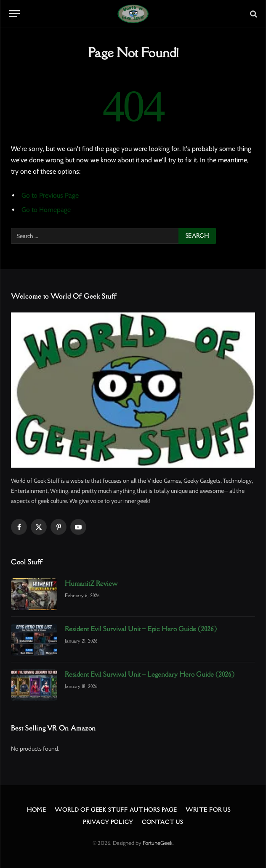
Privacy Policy (108, 822)
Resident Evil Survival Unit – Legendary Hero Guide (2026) (150, 674)
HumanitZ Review (91, 583)
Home (37, 810)
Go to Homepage (46, 210)
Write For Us (208, 810)
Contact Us (162, 822)
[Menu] (14, 14)
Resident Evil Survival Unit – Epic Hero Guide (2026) (141, 629)
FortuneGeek (158, 843)
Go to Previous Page (50, 195)
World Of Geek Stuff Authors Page (116, 810)
